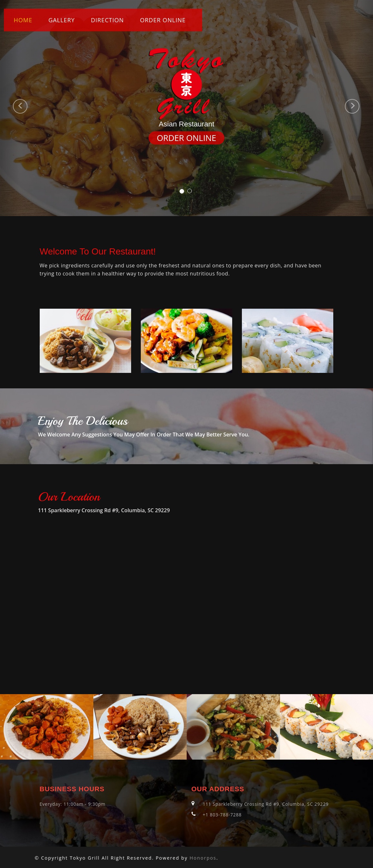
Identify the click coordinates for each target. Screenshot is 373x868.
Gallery (62, 20)
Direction (107, 20)
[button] (9, 108)
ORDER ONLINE (163, 20)
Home (23, 20)
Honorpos (203, 858)
